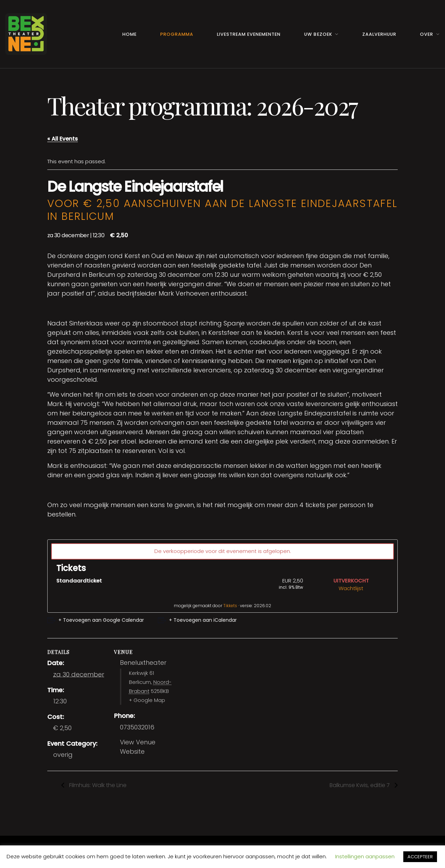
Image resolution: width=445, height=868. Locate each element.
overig (63, 755)
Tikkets (230, 606)
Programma (177, 34)
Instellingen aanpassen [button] (365, 856)
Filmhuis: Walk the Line (97, 785)
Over (427, 34)
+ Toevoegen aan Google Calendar (101, 620)
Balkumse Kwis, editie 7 (360, 785)
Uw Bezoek (318, 34)
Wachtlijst (351, 588)
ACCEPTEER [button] (420, 857)
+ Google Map (147, 700)
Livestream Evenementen (249, 34)
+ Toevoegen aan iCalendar (203, 620)
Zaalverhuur (379, 34)
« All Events (63, 139)
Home (130, 34)
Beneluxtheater (143, 663)
